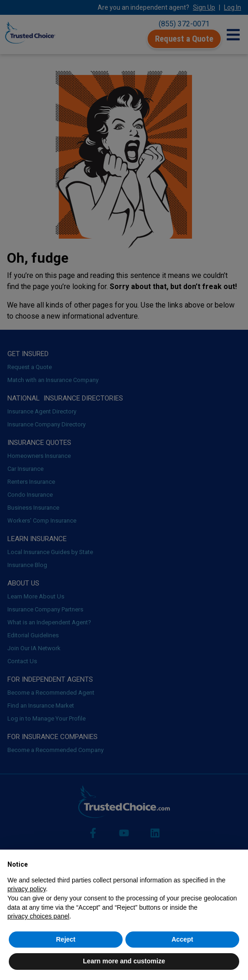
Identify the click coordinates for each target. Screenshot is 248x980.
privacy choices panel (38, 916)
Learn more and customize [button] (124, 961)
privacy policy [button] (27, 889)
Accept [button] (183, 939)
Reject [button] (66, 939)
